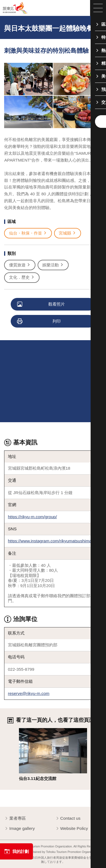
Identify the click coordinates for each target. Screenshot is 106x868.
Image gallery (19, 829)
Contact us (68, 819)
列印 (39, 322)
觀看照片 (41, 305)
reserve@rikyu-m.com (29, 693)
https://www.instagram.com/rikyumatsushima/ (50, 541)
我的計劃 (16, 852)
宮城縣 (68, 233)
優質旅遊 (20, 265)
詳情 (23, 730)
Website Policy (72, 829)
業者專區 (15, 819)
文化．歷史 (22, 277)
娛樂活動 (53, 265)
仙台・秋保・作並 (28, 233)
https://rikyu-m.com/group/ (32, 517)
